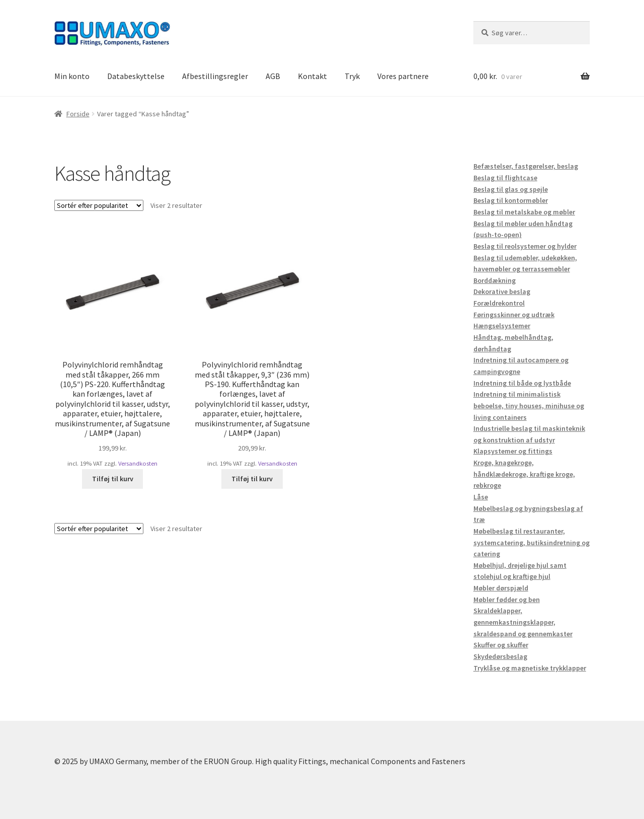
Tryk (352, 76)
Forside (78, 114)
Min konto (72, 76)
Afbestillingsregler (215, 76)
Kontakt (312, 76)
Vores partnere (403, 76)
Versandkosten (138, 463)
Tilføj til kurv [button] (113, 479)
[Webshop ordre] (99, 205)
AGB (273, 76)
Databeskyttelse (136, 76)
